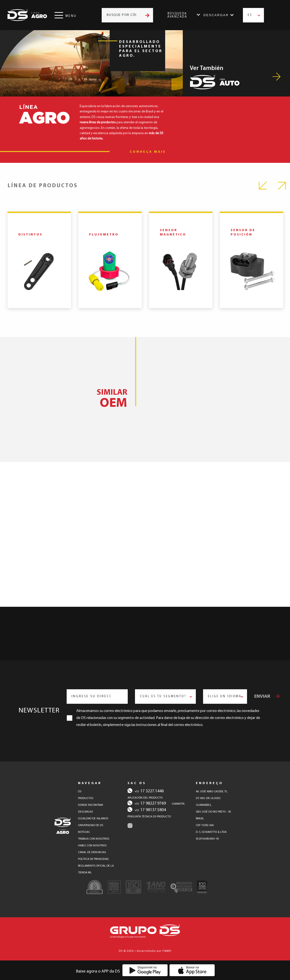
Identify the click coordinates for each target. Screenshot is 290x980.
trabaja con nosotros (94, 839)
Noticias (84, 832)
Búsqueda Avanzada (177, 15)
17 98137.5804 (147, 810)
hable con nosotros (92, 846)
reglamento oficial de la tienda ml (96, 869)
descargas (85, 812)
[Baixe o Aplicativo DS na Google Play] (145, 970)
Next (282, 186)
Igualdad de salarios (93, 819)
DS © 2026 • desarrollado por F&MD (145, 951)
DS (80, 792)
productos (86, 798)
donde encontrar (90, 805)
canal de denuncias (92, 852)
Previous (263, 186)
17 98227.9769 (147, 803)
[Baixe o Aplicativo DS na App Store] (192, 970)
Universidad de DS (91, 825)
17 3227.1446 (146, 791)
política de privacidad (93, 859)
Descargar (216, 15)
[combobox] (253, 15)
